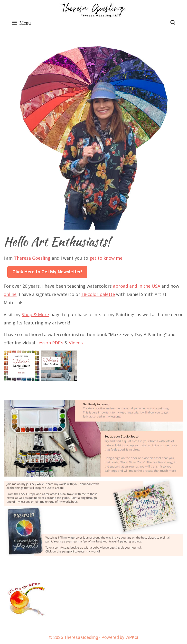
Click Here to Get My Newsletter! (47, 272)
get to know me (106, 258)
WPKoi (132, 637)
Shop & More (35, 314)
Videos (76, 343)
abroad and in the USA (137, 286)
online (10, 294)
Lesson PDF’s (50, 343)
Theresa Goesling (32, 258)
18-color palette (98, 294)
